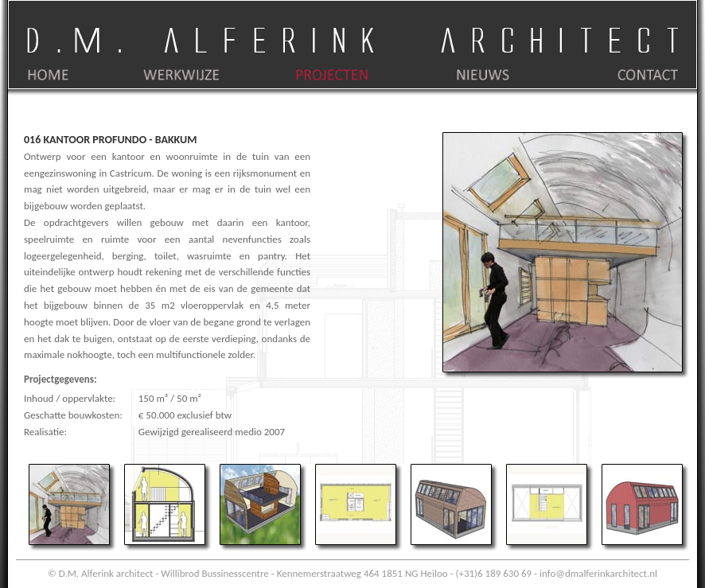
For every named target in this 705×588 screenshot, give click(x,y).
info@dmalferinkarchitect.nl (598, 573)
